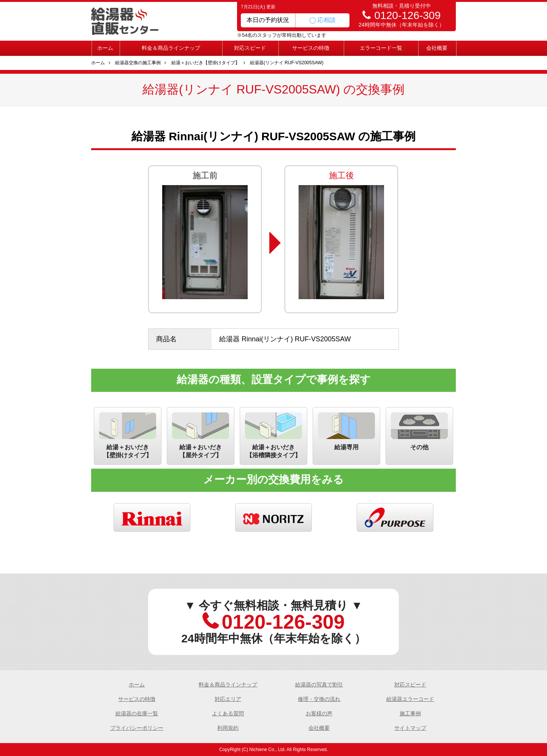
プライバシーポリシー (137, 728)
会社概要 (437, 48)
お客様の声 (319, 713)
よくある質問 (228, 713)
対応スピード (250, 48)
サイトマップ (410, 728)
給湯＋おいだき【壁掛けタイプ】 (206, 63)
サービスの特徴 (311, 48)
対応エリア (228, 699)
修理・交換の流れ (319, 699)
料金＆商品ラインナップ (171, 48)
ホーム (105, 48)
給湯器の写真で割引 (319, 685)
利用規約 (228, 728)
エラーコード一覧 (381, 48)
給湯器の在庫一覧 (137, 713)
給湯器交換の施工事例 (138, 63)
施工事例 (410, 713)
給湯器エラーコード (410, 699)
